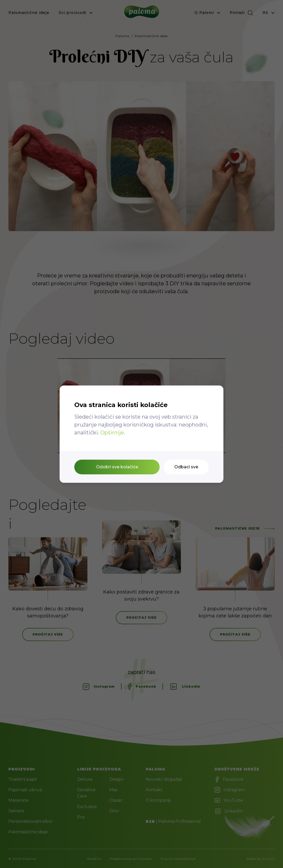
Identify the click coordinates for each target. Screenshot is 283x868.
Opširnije (112, 433)
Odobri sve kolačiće (117, 467)
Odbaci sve (186, 467)
